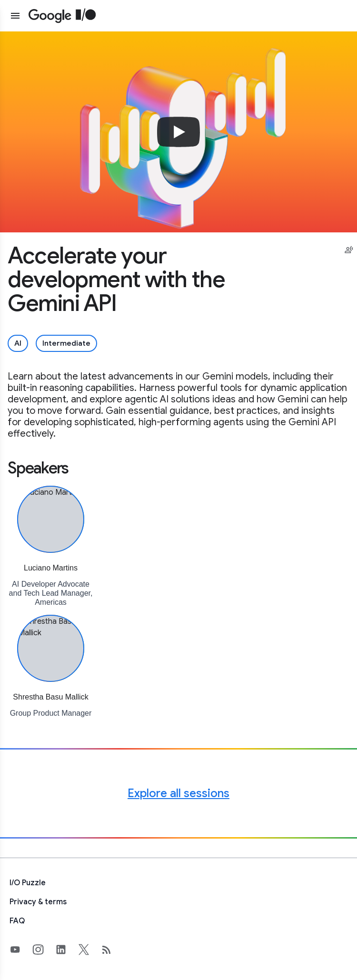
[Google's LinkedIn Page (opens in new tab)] (67, 950)
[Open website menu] (15, 16)
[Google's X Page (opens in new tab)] (89, 950)
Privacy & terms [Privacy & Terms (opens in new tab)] (38, 902)
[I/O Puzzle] (178, 883)
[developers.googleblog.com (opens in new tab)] (112, 950)
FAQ (17, 921)
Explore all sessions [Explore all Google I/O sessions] (178, 793)
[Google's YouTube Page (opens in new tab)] (21, 950)
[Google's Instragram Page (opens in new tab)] (44, 950)
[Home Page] (62, 16)
